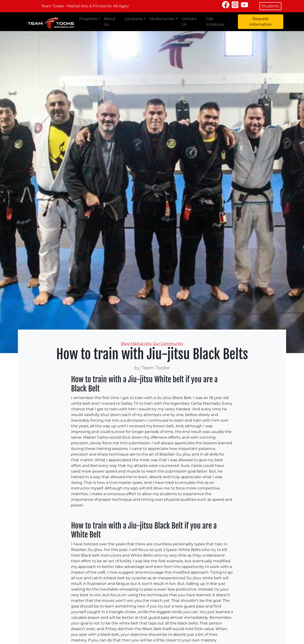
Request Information (261, 22)
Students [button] (270, 6)
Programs (88, 19)
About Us (110, 22)
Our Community (168, 344)
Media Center (162, 19)
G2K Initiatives (215, 22)
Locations (134, 19)
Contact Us (189, 22)
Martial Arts (141, 344)
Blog (125, 344)
